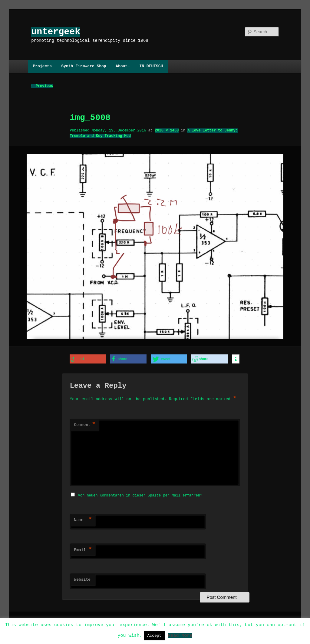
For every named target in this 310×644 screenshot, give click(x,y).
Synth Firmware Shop (84, 66)
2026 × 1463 (167, 131)
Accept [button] (155, 636)
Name (83, 519)
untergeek (56, 32)
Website (82, 579)
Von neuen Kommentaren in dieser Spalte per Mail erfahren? (140, 495)
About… (123, 66)
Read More (180, 635)
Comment (85, 425)
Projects (42, 66)
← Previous (42, 86)
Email (83, 549)
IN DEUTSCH (151, 66)
